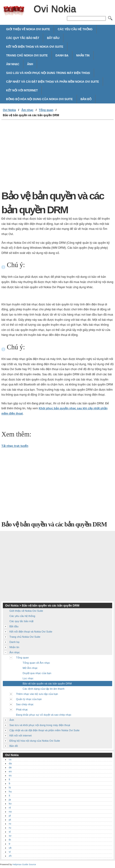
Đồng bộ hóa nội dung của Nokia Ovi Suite (39, 99)
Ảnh (30, 64)
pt (10, 820)
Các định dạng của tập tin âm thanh (43, 689)
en (10, 771)
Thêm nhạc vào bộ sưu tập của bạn (37, 694)
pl (10, 816)
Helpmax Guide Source (24, 864)
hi (10, 787)
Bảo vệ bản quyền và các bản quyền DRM (47, 684)
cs (10, 759)
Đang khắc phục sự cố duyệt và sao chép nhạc (44, 715)
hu (10, 791)
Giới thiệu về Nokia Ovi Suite (28, 29)
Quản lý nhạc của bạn (29, 699)
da (10, 763)
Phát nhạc (22, 710)
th (10, 840)
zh (10, 856)
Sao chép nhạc (25, 704)
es (10, 775)
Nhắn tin (83, 56)
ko (10, 804)
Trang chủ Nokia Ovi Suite (27, 56)
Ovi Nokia (14, 11)
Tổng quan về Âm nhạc (36, 663)
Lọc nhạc (28, 678)
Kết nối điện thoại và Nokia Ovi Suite (35, 47)
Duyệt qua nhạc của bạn (37, 673)
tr (10, 844)
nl (10, 808)
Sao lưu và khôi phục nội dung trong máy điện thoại (48, 73)
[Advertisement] (41, 155)
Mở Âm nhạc (30, 668)
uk (10, 848)
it (9, 795)
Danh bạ (62, 56)
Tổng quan (46, 110)
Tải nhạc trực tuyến (15, 446)
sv (10, 836)
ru (10, 828)
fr (10, 783)
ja (10, 800)
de (10, 767)
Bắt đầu (53, 38)
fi (9, 779)
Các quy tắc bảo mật (23, 38)
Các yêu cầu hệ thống (75, 29)
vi (10, 852)
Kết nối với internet (22, 90)
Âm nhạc (13, 64)
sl (10, 832)
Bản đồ (86, 99)
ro (10, 824)
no (10, 812)
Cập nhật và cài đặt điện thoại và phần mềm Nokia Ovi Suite (53, 82)
